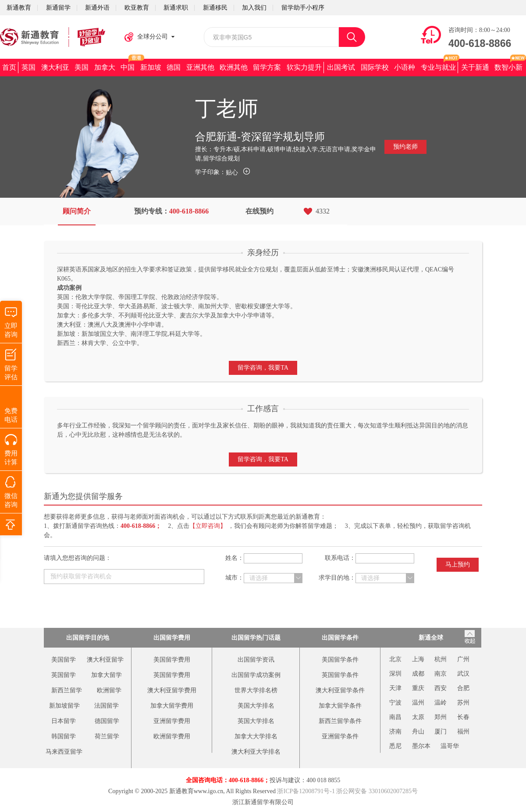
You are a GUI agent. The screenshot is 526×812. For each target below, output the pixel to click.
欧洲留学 (109, 690)
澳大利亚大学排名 (256, 752)
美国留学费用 (172, 660)
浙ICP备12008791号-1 (306, 791)
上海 (418, 659)
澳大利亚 (55, 67)
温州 (418, 703)
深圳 (395, 674)
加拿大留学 (107, 675)
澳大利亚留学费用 (172, 690)
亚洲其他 (200, 67)
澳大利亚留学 (105, 660)
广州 (463, 659)
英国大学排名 (256, 721)
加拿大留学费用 (172, 706)
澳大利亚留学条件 (340, 690)
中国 (128, 67)
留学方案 (267, 67)
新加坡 (151, 67)
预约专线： (172, 211)
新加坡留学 (64, 706)
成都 (418, 674)
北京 (395, 659)
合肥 (463, 688)
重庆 (418, 688)
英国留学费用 (172, 675)
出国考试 (341, 67)
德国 (174, 67)
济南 (395, 732)
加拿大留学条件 (340, 706)
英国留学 (64, 675)
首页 (9, 67)
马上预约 (458, 564)
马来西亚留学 (64, 752)
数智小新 (508, 67)
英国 (28, 67)
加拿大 (105, 67)
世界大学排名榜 (256, 690)
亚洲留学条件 (340, 736)
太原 (418, 717)
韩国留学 (64, 736)
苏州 (463, 703)
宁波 (395, 703)
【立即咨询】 (208, 526)
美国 (82, 67)
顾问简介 (77, 211)
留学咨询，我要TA (263, 368)
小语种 (405, 67)
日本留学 (64, 721)
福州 (463, 732)
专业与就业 (438, 67)
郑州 (441, 717)
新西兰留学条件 (340, 721)
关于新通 (475, 67)
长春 (463, 717)
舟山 (418, 732)
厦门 (441, 732)
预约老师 (405, 147)
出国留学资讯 (256, 660)
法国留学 (107, 706)
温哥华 (450, 746)
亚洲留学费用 (172, 721)
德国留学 (107, 721)
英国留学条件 (340, 675)
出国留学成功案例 (256, 675)
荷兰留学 (107, 736)
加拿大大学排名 (256, 736)
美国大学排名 (256, 706)
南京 (441, 674)
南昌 (395, 717)
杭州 (441, 659)
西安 (441, 688)
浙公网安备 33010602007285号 (377, 791)
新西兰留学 (67, 690)
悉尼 (395, 746)
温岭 (441, 703)
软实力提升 (304, 67)
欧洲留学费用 (172, 736)
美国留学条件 (340, 660)
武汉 (463, 674)
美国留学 (64, 660)
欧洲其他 (234, 67)
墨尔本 (421, 746)
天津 (395, 688)
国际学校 (375, 67)
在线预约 (259, 211)
